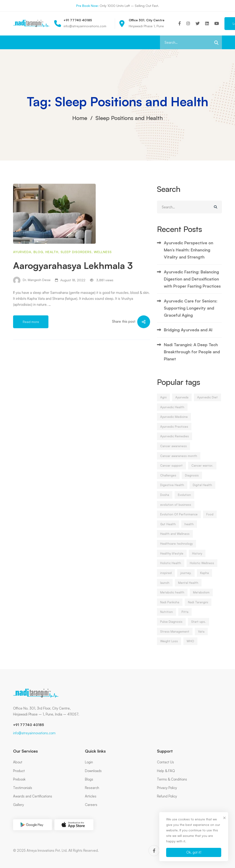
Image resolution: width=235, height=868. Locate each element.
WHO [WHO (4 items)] (190, 645)
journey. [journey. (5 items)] (186, 577)
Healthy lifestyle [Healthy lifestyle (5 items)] (172, 558)
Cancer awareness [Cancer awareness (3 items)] (173, 450)
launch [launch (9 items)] (165, 587)
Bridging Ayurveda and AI (188, 334)
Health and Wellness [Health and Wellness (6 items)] (175, 538)
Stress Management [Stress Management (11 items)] (175, 636)
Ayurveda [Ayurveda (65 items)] (182, 401)
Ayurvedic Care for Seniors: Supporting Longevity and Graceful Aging (191, 312)
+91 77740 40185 (28, 725)
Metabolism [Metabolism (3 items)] (201, 597)
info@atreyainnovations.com (34, 733)
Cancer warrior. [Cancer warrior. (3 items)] (202, 470)
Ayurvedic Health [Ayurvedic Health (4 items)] (172, 411)
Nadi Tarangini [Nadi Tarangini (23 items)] (198, 606)
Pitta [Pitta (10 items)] (185, 616)
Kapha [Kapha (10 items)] (204, 577)
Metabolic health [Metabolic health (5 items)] (172, 597)
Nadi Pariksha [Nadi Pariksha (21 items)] (170, 606)
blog (38, 271)
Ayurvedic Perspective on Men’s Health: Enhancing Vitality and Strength (189, 254)
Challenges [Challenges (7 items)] (168, 479)
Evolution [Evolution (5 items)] (184, 499)
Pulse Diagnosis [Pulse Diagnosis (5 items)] (171, 626)
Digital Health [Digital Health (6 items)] (202, 489)
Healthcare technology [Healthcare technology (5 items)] (176, 548)
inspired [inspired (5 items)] (166, 577)
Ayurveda (22, 271)
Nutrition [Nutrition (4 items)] (166, 616)
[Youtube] (217, 23)
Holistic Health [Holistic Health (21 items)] (171, 567)
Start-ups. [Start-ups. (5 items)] (199, 626)
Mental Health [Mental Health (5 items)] (188, 587)
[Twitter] (198, 23)
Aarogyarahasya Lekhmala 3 (73, 285)
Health (52, 271)
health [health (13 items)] (189, 528)
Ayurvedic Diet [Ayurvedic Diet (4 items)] (207, 401)
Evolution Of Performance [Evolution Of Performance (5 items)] (179, 519)
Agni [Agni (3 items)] (163, 401)
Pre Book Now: (87, 6)
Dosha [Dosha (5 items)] (165, 499)
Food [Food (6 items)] (210, 519)
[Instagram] (188, 23)
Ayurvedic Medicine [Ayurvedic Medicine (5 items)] (174, 421)
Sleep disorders (76, 271)
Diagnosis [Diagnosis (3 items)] (192, 479)
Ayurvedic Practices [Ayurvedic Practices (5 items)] (174, 431)
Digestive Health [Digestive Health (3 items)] (172, 489)
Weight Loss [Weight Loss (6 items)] (169, 645)
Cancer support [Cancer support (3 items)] (171, 470)
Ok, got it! (194, 852)
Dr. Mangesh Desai (32, 300)
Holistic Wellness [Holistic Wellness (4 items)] (202, 567)
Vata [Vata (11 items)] (201, 636)
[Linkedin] (207, 23)
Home (80, 118)
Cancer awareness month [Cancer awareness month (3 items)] (179, 460)
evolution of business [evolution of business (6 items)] (176, 509)
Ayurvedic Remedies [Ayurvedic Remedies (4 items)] (175, 441)
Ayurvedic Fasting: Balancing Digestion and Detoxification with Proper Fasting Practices (192, 283)
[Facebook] (180, 23)
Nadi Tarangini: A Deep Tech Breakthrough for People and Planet (192, 356)
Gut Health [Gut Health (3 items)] (168, 528)
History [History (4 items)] (197, 558)
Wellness (103, 271)
